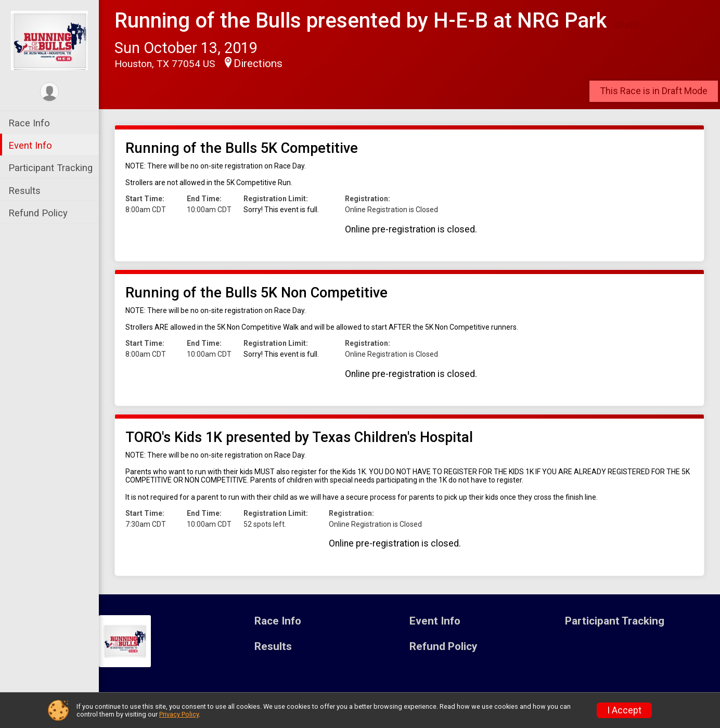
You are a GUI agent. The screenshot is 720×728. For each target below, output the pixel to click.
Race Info (29, 123)
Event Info (30, 145)
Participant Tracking (50, 168)
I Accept (624, 710)
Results (24, 191)
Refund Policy (38, 213)
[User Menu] (50, 92)
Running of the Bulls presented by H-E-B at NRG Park (361, 21)
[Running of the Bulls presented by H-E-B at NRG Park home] (49, 40)
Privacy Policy (179, 714)
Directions (258, 63)
